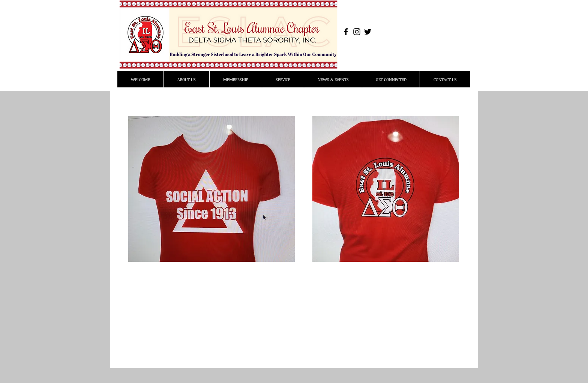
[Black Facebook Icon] (346, 32)
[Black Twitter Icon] (368, 32)
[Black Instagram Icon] (357, 32)
